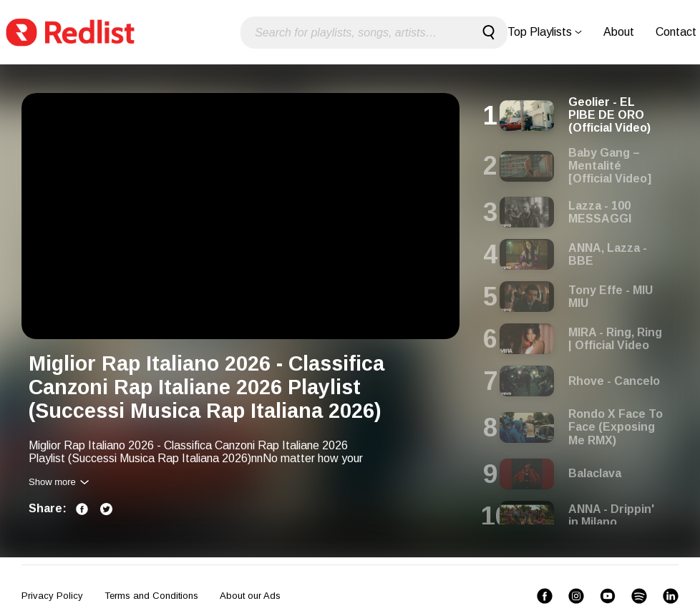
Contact (676, 32)
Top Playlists (545, 32)
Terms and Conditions (151, 596)
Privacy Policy (52, 596)
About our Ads (250, 596)
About (619, 32)
